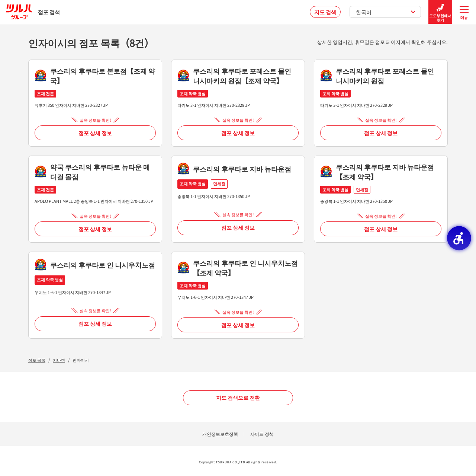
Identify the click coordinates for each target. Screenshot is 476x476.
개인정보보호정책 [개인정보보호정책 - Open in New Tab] (220, 434)
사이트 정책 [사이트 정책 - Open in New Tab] (262, 434)
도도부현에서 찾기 (440, 12)
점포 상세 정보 (95, 133)
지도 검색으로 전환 (238, 397)
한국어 (386, 12)
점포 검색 (33, 12)
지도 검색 (325, 12)
